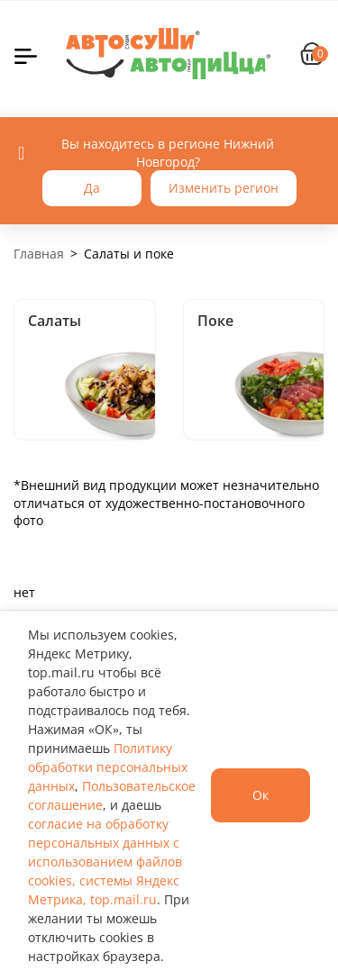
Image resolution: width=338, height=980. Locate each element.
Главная (39, 254)
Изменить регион (224, 188)
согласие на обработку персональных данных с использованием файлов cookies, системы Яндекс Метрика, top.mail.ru (105, 862)
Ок (260, 795)
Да (92, 188)
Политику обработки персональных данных (108, 767)
